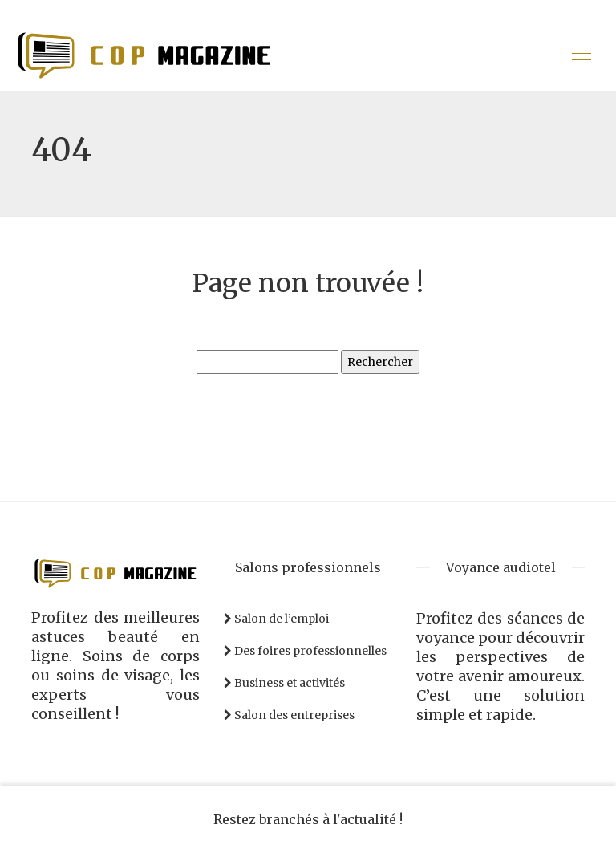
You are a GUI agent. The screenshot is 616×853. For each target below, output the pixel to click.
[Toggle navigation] (581, 55)
